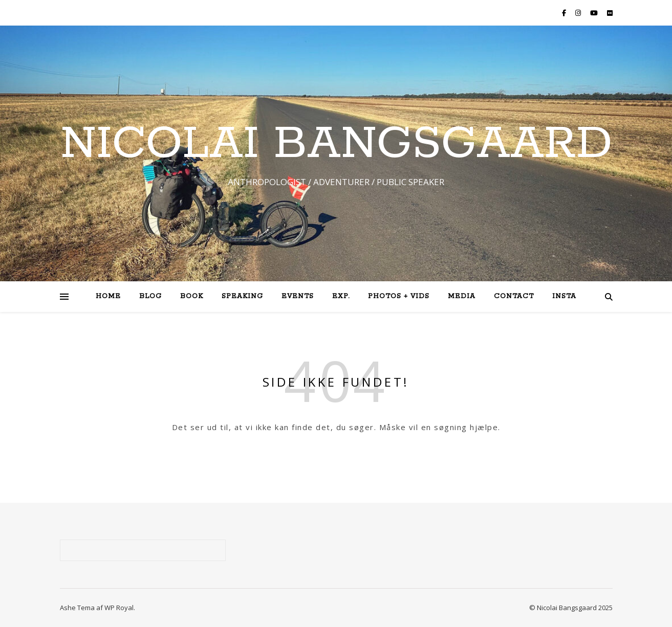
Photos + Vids (399, 296)
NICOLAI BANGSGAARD (336, 144)
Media (462, 296)
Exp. (341, 296)
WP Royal (119, 608)
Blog (150, 296)
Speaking (242, 296)
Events (298, 296)
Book (192, 296)
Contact (514, 296)
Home (108, 296)
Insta (564, 296)
